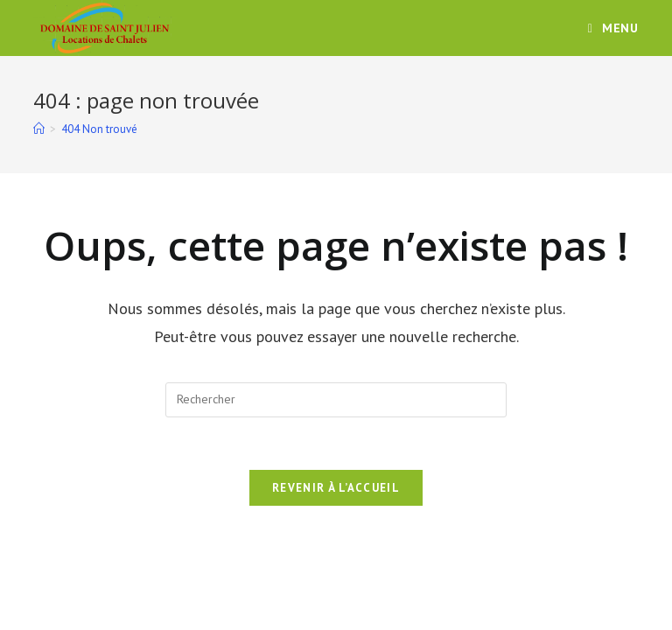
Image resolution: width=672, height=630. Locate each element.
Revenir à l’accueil (336, 488)
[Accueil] (39, 129)
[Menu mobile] (613, 28)
